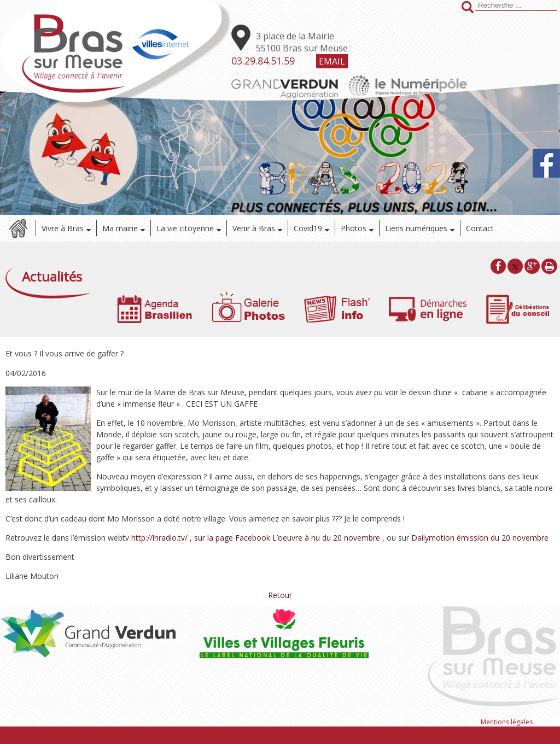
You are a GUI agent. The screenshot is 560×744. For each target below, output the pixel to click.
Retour (280, 595)
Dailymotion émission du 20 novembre (480, 538)
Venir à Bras (254, 228)
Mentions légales (507, 722)
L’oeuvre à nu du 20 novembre (326, 538)
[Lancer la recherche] (468, 8)
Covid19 (308, 228)
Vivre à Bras (63, 228)
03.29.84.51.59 (263, 61)
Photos (354, 228)
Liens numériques (416, 228)
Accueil (18, 228)
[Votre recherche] (516, 5)
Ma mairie (120, 228)
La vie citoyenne (185, 228)
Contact (480, 228)
